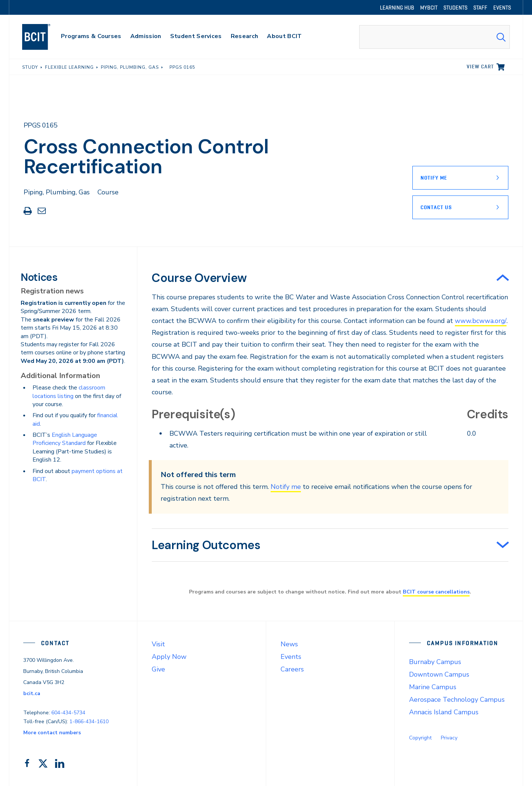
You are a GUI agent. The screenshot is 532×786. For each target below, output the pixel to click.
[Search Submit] (501, 37)
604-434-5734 (68, 712)
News (289, 644)
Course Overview (199, 278)
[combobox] (435, 37)
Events (291, 657)
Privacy (449, 738)
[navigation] (43, 37)
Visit (158, 644)
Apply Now (169, 657)
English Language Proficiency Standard (65, 439)
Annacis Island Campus (444, 712)
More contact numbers (52, 733)
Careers (292, 669)
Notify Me (434, 178)
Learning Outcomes (206, 545)
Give (158, 669)
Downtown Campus (439, 674)
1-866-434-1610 (89, 722)
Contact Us (436, 207)
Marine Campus (433, 687)
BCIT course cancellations (436, 592)
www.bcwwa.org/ (480, 321)
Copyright (420, 738)
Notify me (286, 487)
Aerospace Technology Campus (457, 700)
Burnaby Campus (435, 662)
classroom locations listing (69, 392)
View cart (480, 67)
